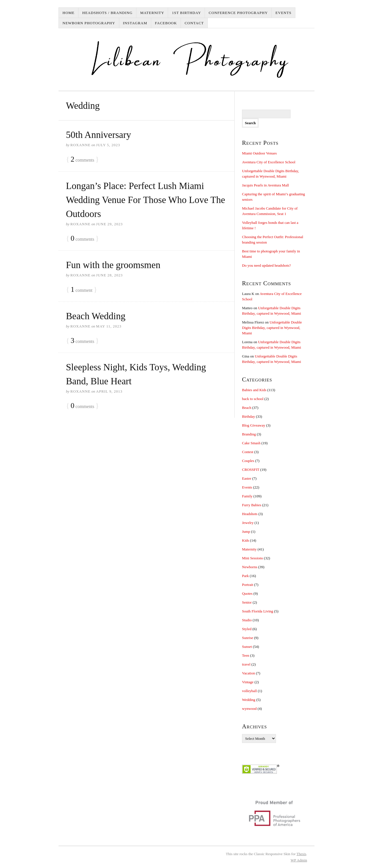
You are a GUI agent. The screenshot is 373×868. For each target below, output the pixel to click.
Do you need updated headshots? (266, 265)
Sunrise (248, 638)
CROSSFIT (251, 470)
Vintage (248, 682)
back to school (253, 399)
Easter (247, 478)
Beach (247, 408)
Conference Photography (238, 13)
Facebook (166, 23)
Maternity (152, 13)
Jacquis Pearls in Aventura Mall (265, 185)
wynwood (249, 709)
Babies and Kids (254, 390)
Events (283, 13)
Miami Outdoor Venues (259, 153)
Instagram (135, 23)
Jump (246, 532)
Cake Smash (251, 443)
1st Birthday (186, 13)
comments (82, 159)
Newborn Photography (89, 23)
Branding (249, 434)
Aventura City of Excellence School (269, 162)
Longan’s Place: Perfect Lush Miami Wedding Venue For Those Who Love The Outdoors (146, 200)
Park (245, 576)
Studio (247, 620)
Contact (194, 23)
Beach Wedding (96, 316)
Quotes (247, 593)
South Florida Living (258, 611)
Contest (248, 452)
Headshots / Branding (107, 13)
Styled (247, 629)
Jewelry (248, 523)
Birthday (249, 416)
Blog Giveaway (254, 425)
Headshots (250, 514)
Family (247, 496)
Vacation (248, 673)
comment (81, 290)
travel (246, 664)
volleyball (249, 691)
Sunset (247, 647)
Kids (246, 540)
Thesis (301, 854)
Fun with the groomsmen (113, 265)
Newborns (250, 567)
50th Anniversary (98, 135)
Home (68, 13)
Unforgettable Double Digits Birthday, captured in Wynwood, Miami (272, 328)
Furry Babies (252, 505)
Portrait (248, 585)
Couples (248, 461)
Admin (299, 860)
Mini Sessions (252, 558)
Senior (247, 602)
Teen (246, 655)
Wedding (249, 700)
